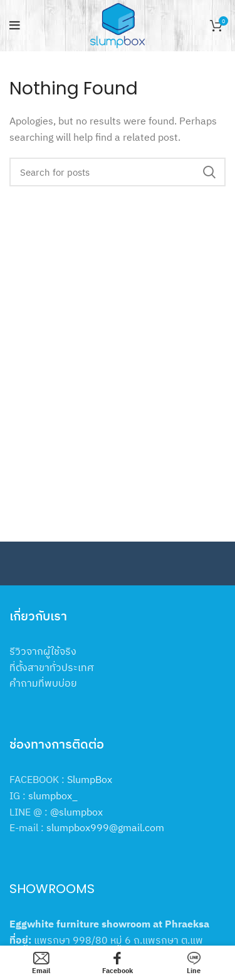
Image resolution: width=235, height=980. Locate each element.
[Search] (118, 172)
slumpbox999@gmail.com (105, 827)
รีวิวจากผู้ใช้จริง (43, 651)
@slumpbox (76, 812)
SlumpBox (90, 779)
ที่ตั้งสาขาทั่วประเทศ (52, 667)
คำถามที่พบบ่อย (43, 683)
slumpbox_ (53, 796)
